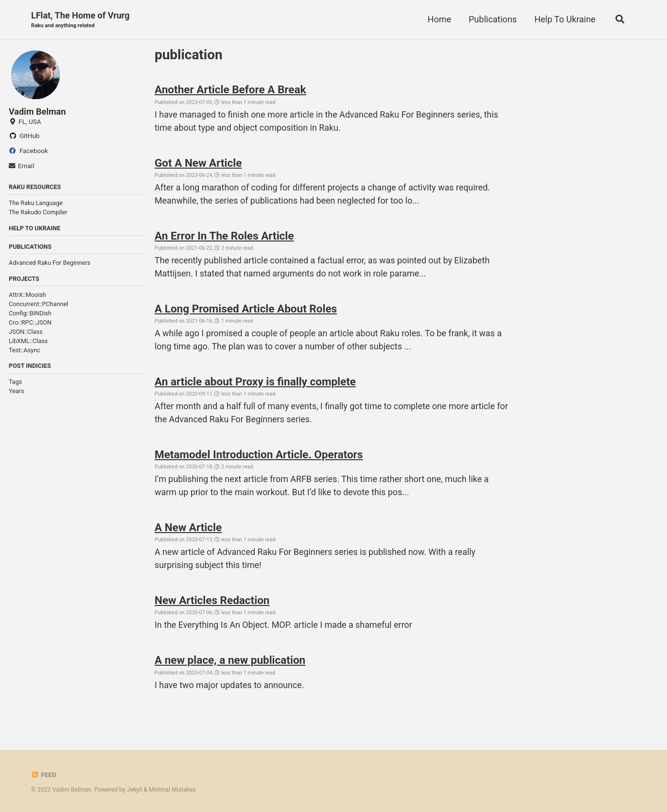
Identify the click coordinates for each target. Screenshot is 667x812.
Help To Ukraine (564, 19)
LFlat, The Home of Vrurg (80, 20)
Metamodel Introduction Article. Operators (259, 456)
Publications (492, 19)
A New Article (188, 530)
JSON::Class (26, 332)
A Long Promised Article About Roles (246, 310)
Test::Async (25, 351)
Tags (15, 382)
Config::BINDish (30, 314)
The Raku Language (36, 203)
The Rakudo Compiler (38, 213)
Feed (44, 775)
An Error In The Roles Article (224, 237)
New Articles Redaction (212, 603)
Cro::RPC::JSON (30, 323)
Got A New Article (198, 163)
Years (17, 391)
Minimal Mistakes (172, 790)
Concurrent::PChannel (38, 304)
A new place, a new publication (230, 663)
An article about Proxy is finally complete (255, 383)
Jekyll (135, 790)
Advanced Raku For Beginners (50, 263)
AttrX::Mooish (27, 295)
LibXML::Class (28, 341)
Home (439, 19)
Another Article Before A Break (230, 90)
